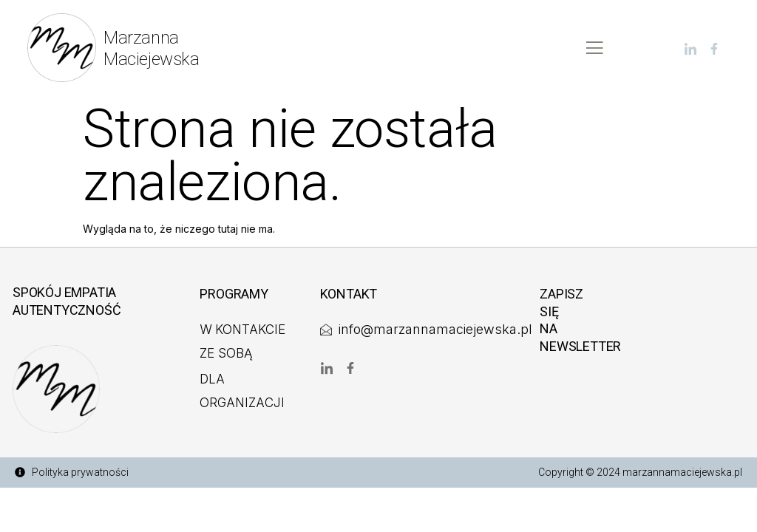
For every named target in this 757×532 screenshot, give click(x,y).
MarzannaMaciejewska (152, 48)
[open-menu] (594, 48)
